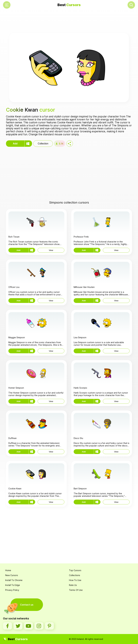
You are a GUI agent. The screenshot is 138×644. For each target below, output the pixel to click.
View (51, 250)
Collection (43, 144)
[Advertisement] (69, 22)
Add (15, 144)
